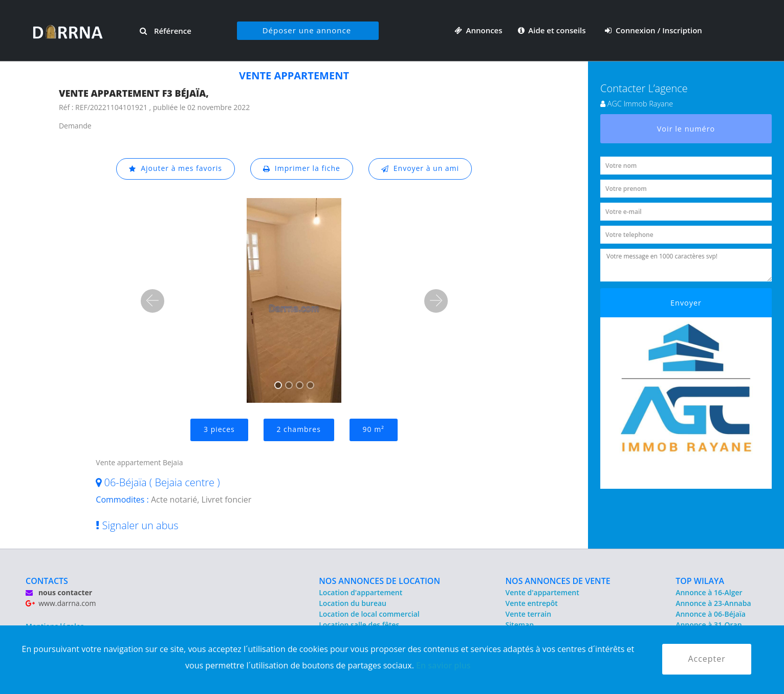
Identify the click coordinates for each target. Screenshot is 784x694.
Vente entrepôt (532, 603)
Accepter (706, 659)
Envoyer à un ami (420, 169)
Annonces (478, 30)
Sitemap (520, 625)
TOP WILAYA (700, 581)
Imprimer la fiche (301, 169)
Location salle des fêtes (359, 625)
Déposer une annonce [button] (307, 30)
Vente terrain (529, 614)
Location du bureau (353, 603)
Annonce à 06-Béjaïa (711, 614)
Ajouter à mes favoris (175, 169)
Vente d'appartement (542, 592)
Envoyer (686, 303)
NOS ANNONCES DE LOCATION (379, 581)
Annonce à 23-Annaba (713, 603)
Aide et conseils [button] (553, 30)
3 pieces (219, 430)
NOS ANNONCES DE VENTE (558, 581)
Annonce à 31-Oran (709, 625)
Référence (166, 31)
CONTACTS (47, 581)
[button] (153, 301)
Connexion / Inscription (654, 30)
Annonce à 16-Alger (709, 592)
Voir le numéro (686, 129)
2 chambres (299, 430)
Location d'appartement (361, 592)
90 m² (374, 430)
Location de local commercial (369, 614)
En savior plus (443, 665)
